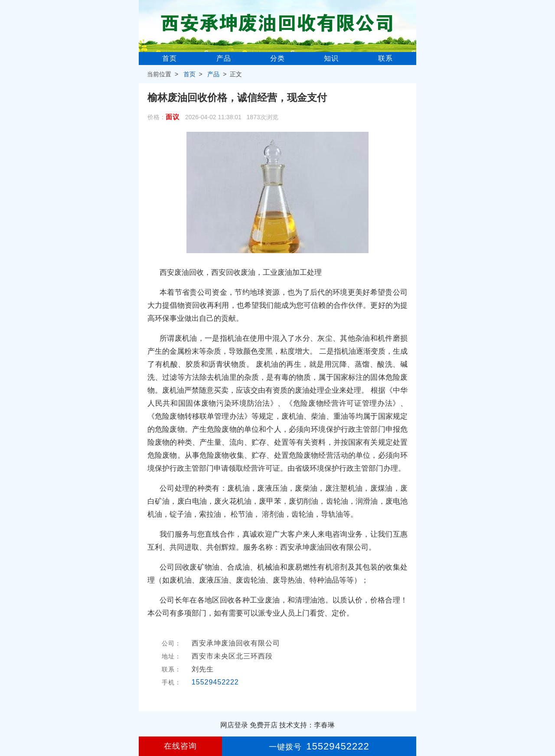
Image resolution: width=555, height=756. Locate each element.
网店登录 (234, 725)
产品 (224, 58)
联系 (385, 58)
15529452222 (215, 682)
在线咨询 (180, 746)
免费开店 (264, 725)
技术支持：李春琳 (307, 725)
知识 (331, 58)
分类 (277, 58)
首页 (170, 58)
